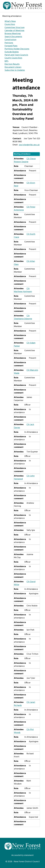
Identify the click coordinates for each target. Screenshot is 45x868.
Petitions (9, 43)
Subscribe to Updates (15, 70)
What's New (10, 21)
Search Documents (13, 37)
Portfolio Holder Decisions (17, 49)
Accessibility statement (22, 855)
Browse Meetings (13, 34)
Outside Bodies (12, 52)
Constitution (10, 40)
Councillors (10, 24)
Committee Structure (15, 28)
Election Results (12, 64)
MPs (6, 61)
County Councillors (13, 58)
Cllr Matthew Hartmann (23, 290)
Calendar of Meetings (14, 31)
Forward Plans (11, 46)
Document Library (13, 67)
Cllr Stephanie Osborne (23, 317)
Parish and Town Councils (16, 55)
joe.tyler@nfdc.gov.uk (29, 145)
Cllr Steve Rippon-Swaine (25, 160)
